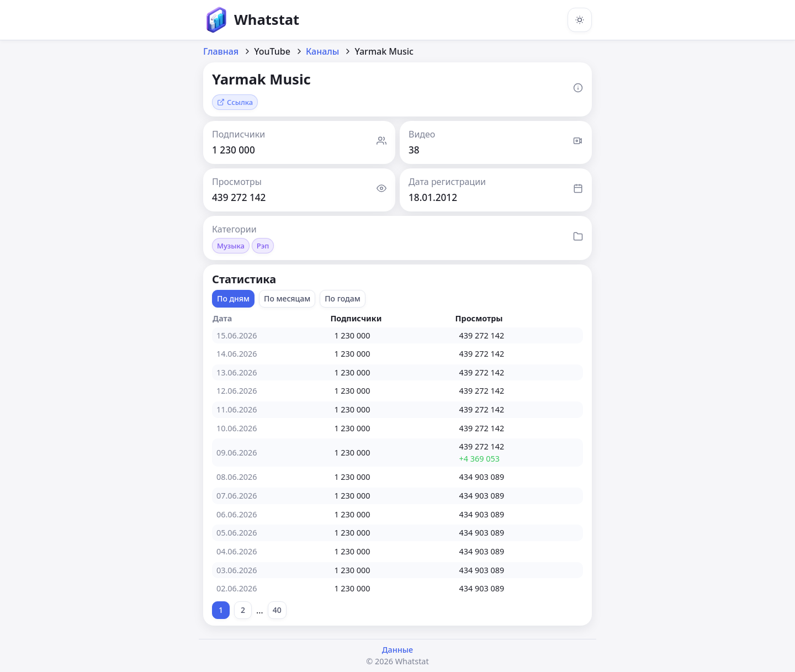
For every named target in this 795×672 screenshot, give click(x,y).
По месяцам (287, 298)
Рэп (263, 246)
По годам (343, 298)
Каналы (323, 51)
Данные (397, 650)
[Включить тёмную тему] (580, 20)
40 (277, 610)
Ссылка (235, 102)
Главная (221, 51)
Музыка (231, 246)
